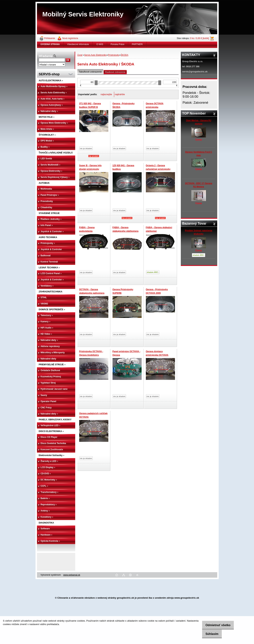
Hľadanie (46, 56)
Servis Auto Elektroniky (96, 55)
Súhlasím (209, 634)
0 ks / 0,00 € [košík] (199, 38)
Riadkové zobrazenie (115, 72)
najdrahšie (120, 94)
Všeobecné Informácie (78, 44)
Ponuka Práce (118, 44)
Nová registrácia (70, 38)
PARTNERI (137, 44)
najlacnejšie (106, 94)
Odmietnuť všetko (215, 625)
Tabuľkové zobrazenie (90, 72)
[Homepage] (50, 44)
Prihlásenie (50, 38)
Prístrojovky (114, 55)
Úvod (80, 55)
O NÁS (100, 44)
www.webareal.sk (72, 575)
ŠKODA (125, 55)
